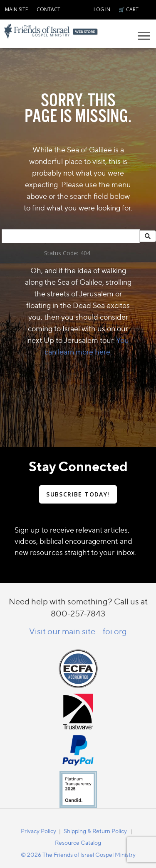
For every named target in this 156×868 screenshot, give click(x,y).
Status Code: (61, 253)
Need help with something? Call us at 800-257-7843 (78, 607)
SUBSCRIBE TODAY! (78, 494)
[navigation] (16, 8)
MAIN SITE (16, 9)
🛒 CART (129, 9)
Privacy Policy (38, 831)
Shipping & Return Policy (95, 831)
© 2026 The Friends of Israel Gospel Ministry (78, 855)
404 (85, 253)
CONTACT (48, 9)
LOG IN (102, 9)
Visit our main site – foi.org (78, 631)
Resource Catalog (78, 842)
